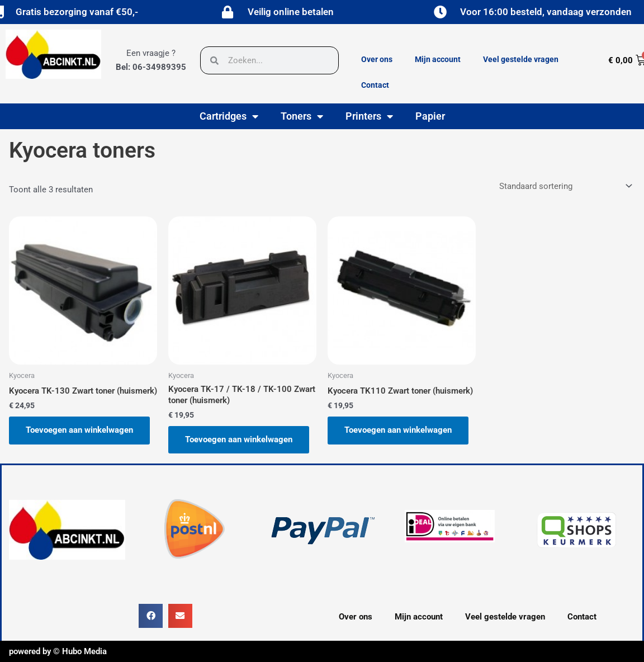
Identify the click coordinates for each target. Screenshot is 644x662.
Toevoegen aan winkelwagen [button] (79, 430)
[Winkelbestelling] (565, 186)
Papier (430, 116)
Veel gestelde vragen (521, 59)
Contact (375, 85)
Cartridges (229, 116)
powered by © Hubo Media (58, 651)
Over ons (377, 59)
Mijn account (438, 59)
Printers (369, 116)
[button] (151, 616)
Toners (302, 116)
